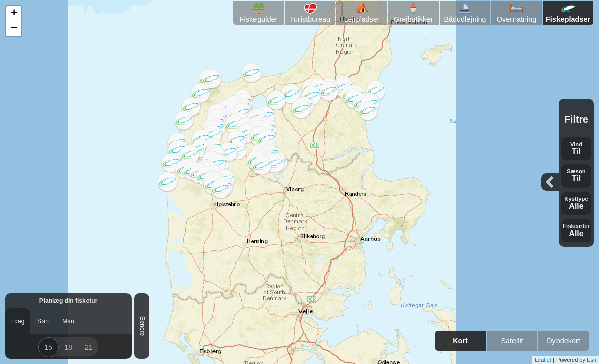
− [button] (14, 29)
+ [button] (14, 14)
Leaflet (543, 360)
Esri (592, 360)
